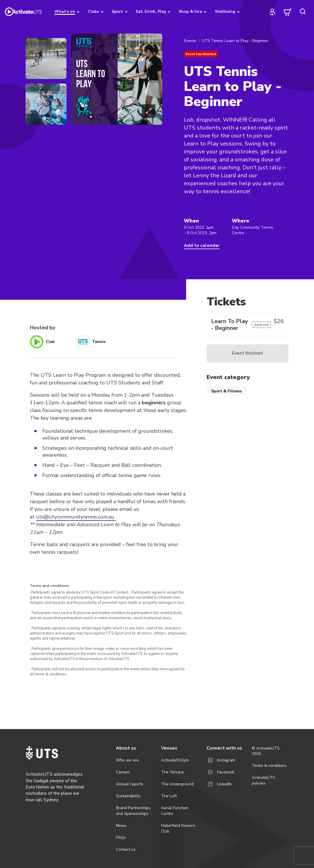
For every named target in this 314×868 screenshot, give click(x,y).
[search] (303, 12)
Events (190, 41)
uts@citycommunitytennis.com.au (76, 517)
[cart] (288, 12)
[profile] (273, 12)
